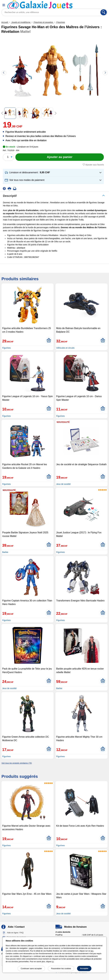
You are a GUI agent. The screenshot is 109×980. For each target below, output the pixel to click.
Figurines (60, 22)
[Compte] (96, 5)
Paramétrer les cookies (61, 969)
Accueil (5, 22)
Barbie (5, 552)
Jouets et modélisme (21, 22)
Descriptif (10, 196)
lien (92, 951)
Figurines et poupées (43, 22)
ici (53, 962)
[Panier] (104, 5)
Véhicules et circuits (65, 348)
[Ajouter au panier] (60, 157)
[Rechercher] (104, 12)
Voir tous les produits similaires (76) (17, 763)
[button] (53, 173)
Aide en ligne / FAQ (15, 933)
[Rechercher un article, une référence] (54, 12)
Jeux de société (63, 484)
